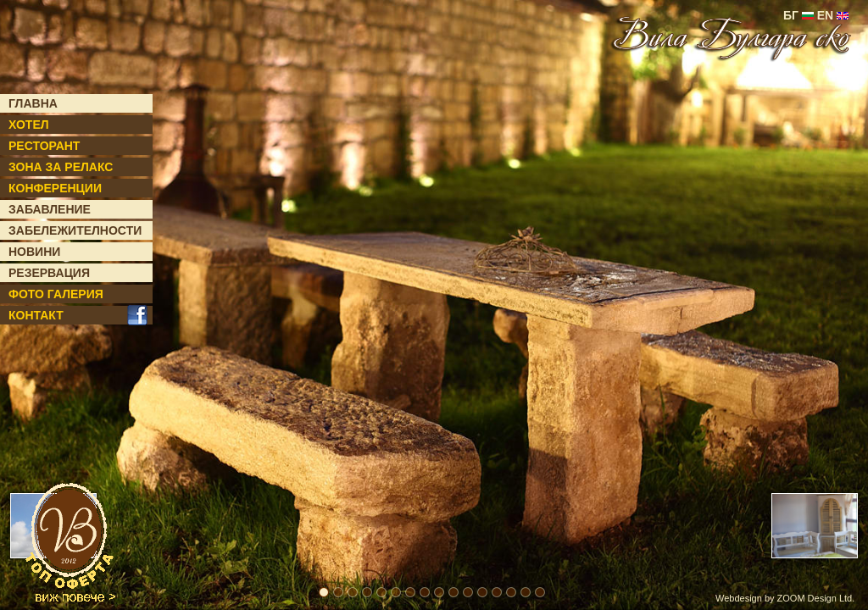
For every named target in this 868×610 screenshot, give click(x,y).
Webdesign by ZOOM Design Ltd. (785, 598)
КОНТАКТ (36, 315)
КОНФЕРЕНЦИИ (55, 188)
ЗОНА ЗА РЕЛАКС (61, 167)
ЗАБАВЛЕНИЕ (50, 209)
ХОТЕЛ (29, 125)
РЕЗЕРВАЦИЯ (49, 273)
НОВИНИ (34, 252)
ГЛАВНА (33, 103)
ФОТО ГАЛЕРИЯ (56, 294)
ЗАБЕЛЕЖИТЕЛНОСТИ (75, 230)
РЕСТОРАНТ (44, 146)
